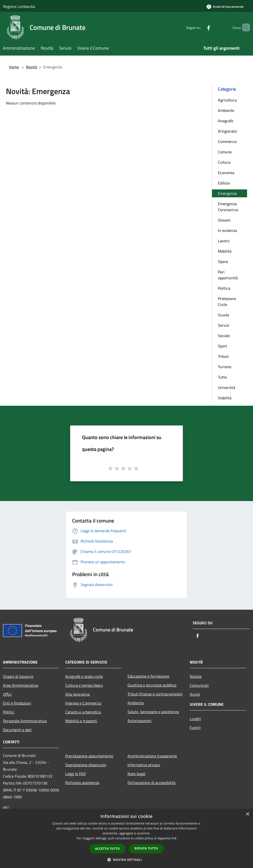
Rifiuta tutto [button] (146, 848)
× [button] (247, 814)
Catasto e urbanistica (83, 712)
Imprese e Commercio (83, 703)
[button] (126, 860)
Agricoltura (227, 100)
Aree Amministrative (21, 685)
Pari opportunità (228, 275)
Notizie (196, 676)
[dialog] (126, 838)
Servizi (224, 325)
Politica (224, 288)
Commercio (227, 141)
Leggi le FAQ (76, 774)
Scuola (223, 315)
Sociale (224, 336)
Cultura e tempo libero (84, 685)
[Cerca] (244, 27)
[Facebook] (200, 27)
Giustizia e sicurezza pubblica (152, 685)
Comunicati (199, 685)
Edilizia (224, 183)
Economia (226, 173)
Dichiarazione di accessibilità (151, 783)
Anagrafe (226, 121)
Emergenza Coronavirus (228, 207)
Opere (223, 262)
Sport (222, 346)
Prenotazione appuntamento (89, 756)
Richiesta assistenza (82, 783)
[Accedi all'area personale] (225, 7)
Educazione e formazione (148, 676)
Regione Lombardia (19, 6)
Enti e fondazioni (17, 703)
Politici (9, 712)
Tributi (223, 356)
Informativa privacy (144, 765)
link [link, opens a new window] (174, 838)
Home (14, 67)
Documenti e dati (17, 730)
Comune (225, 152)
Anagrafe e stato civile (84, 676)
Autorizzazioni (139, 721)
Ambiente (226, 110)
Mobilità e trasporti (81, 721)
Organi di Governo (18, 676)
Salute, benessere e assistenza (153, 712)
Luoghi (195, 719)
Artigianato (227, 131)
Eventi (195, 727)
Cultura (224, 162)
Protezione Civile (227, 302)
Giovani (224, 220)
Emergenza (227, 193)
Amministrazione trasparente (152, 756)
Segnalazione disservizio (86, 765)
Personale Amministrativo (25, 721)
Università (227, 387)
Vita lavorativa (77, 694)
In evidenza (227, 230)
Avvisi (195, 694)
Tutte (222, 377)
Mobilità (225, 251)
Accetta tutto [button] (107, 849)
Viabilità (225, 398)
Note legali (137, 774)
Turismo (225, 367)
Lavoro (224, 241)
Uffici (7, 694)
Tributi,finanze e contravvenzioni (155, 694)
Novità (32, 67)
